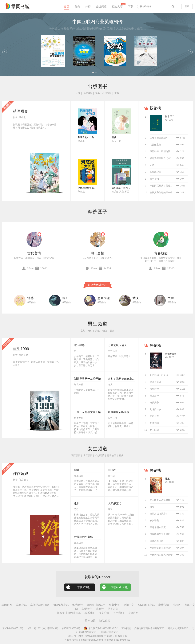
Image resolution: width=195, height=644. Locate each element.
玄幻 (83, 331)
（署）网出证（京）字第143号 (42, 628)
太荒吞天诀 (171, 354)
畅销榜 (155, 108)
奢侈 (114, 137)
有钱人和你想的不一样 (161, 193)
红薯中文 (114, 605)
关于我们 (118, 613)
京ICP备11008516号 (13, 628)
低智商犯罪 (155, 172)
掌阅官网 (7, 605)
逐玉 (167, 479)
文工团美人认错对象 (160, 500)
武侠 (136, 298)
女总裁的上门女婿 (159, 375)
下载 (131, 6)
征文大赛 (117, 6)
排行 (88, 6)
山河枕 (112, 470)
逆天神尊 (79, 345)
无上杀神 (154, 396)
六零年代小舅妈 (83, 537)
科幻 (66, 298)
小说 (78, 93)
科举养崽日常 (157, 541)
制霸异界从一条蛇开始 (87, 379)
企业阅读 (101, 6)
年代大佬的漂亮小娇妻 (161, 555)
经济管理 (107, 93)
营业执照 (126, 628)
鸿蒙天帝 (154, 403)
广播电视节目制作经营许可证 (149, 628)
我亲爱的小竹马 (86, 137)
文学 (97, 93)
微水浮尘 (170, 116)
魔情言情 (164, 605)
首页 (67, 6)
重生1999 (21, 349)
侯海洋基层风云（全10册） (163, 158)
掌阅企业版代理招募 (69, 613)
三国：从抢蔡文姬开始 (87, 412)
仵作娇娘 (21, 474)
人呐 (152, 165)
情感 (30, 298)
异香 (77, 470)
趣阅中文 (129, 605)
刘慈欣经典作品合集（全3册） (93, 188)
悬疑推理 (104, 298)
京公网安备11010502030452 (101, 628)
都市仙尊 (154, 416)
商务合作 (104, 613)
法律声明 (133, 613)
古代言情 (34, 253)
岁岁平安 (154, 521)
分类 (77, 6)
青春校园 (161, 253)
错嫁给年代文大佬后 (160, 534)
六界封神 (154, 389)
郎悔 (152, 507)
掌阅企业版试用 (96, 605)
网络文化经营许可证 (178, 628)
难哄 (77, 503)
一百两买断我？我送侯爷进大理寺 (167, 186)
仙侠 (105, 331)
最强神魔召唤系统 (119, 412)
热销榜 (155, 345)
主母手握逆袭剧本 (159, 138)
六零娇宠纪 (115, 503)
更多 (117, 93)
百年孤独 (154, 179)
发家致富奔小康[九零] (161, 548)
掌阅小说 (21, 605)
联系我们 (90, 613)
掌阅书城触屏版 (40, 605)
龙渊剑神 (154, 423)
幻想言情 (100, 455)
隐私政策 (105, 621)
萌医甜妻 (21, 111)
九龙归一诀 (155, 409)
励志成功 (88, 93)
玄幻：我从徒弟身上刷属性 (124, 379)
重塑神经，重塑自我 (160, 151)
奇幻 (90, 331)
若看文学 (87, 609)
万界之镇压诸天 (117, 345)
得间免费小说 (61, 605)
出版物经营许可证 (109, 632)
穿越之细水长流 (158, 527)
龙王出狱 (154, 430)
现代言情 (97, 253)
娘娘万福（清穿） (159, 514)
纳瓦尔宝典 (155, 145)
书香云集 (113, 609)
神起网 (177, 605)
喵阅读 (100, 609)
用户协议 (90, 621)
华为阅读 (78, 605)
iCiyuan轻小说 (146, 605)
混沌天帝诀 (155, 382)
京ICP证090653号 (71, 628)
